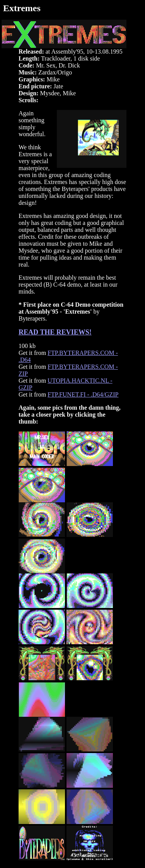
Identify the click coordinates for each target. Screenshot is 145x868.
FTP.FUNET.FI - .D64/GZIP (83, 394)
